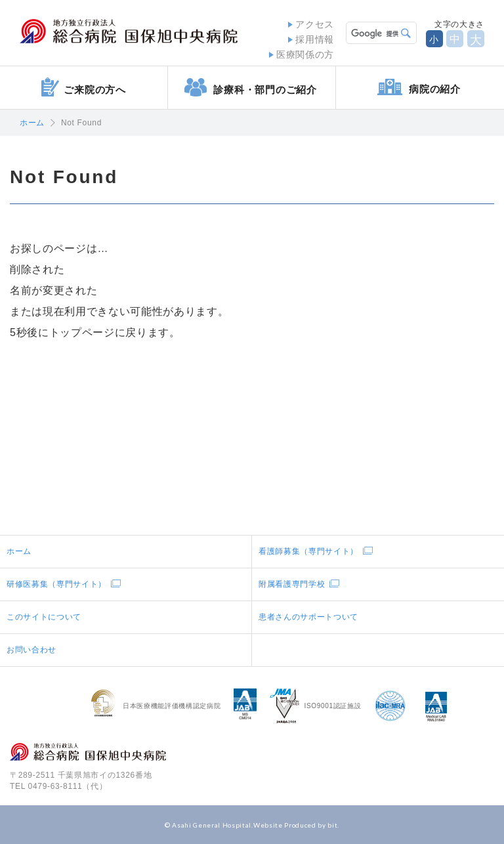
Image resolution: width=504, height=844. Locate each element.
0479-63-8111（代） (68, 786)
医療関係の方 (305, 54)
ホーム (32, 123)
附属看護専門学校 (292, 584)
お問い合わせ (31, 650)
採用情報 (315, 39)
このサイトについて (44, 617)
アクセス (315, 24)
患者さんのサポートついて (308, 617)
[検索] (372, 33)
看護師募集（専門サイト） (308, 551)
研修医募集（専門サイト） (56, 584)
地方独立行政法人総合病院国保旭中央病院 (129, 32)
